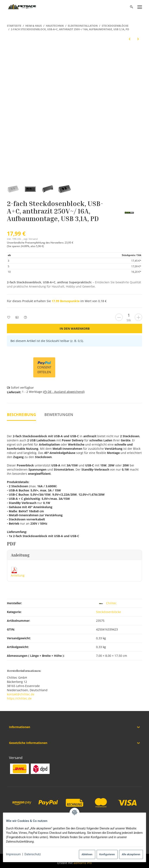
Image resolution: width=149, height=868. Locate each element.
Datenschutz (33, 854)
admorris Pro (83, 863)
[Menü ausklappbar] (140, 7)
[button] (74, 727)
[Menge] (129, 315)
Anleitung (17, 575)
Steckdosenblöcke (109, 612)
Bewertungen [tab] (59, 415)
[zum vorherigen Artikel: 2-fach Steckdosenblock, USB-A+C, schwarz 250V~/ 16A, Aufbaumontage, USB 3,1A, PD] (130, 39)
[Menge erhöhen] (138, 317)
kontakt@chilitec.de (21, 694)
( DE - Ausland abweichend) (64, 392)
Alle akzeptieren (131, 854)
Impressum (13, 854)
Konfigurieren (107, 854)
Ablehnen (87, 854)
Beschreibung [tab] (21, 415)
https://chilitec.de (19, 698)
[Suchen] (132, 7)
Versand (33, 239)
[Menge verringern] (119, 317)
